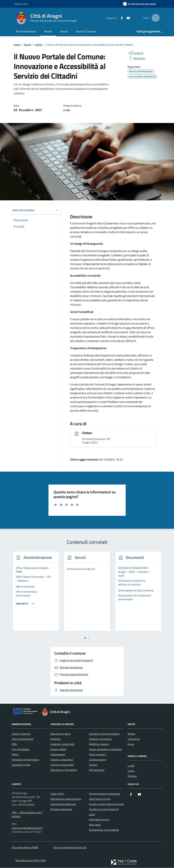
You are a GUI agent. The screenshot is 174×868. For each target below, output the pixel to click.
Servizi (64, 31)
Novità (48, 31)
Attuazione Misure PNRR (25, 848)
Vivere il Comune (86, 31)
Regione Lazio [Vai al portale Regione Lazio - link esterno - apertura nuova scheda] (21, 4)
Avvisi (131, 744)
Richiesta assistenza (61, 809)
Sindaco (87, 433)
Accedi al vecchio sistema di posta (104, 812)
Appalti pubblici (58, 749)
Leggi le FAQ (57, 794)
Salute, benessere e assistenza (105, 749)
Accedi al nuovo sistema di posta (106, 804)
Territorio (132, 776)
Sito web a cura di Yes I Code (31, 860)
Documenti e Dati (21, 765)
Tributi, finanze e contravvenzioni (98, 757)
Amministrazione (26, 31)
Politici (15, 755)
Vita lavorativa (97, 770)
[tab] (85, 638)
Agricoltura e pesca (61, 734)
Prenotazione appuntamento (66, 799)
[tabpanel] (36, 594)
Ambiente (56, 739)
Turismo (93, 765)
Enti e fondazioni (21, 749)
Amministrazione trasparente (105, 794)
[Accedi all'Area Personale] (139, 4)
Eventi (131, 771)
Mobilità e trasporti (99, 744)
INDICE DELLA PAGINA (36, 211)
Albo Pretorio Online (100, 799)
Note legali (95, 825)
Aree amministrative (23, 739)
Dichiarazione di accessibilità (104, 830)
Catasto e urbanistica (62, 760)
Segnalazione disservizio (63, 804)
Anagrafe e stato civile (62, 744)
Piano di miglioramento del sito (70, 848)
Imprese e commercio (100, 739)
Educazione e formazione (64, 770)
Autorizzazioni (58, 755)
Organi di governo (21, 734)
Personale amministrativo (25, 760)
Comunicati (134, 739)
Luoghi (131, 766)
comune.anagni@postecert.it (27, 828)
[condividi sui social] (136, 53)
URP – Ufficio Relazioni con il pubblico (27, 814)
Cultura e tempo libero (62, 765)
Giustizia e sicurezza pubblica (104, 734)
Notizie (131, 734)
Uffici (14, 744)
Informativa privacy (99, 820)
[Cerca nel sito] (155, 18)
